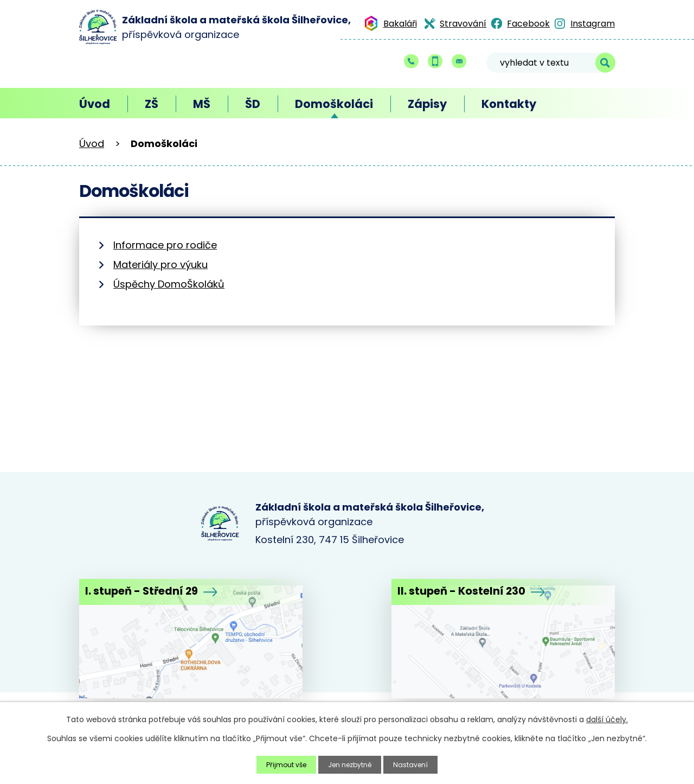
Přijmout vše (281, 764)
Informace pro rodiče (165, 245)
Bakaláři (400, 24)
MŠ (202, 104)
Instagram (593, 24)
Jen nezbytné (352, 764)
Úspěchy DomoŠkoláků (169, 284)
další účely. (607, 718)
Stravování (463, 24)
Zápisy (427, 104)
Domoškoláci (334, 104)
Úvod (95, 104)
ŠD (253, 104)
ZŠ (152, 104)
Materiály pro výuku (160, 264)
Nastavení (418, 764)
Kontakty (509, 104)
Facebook (528, 24)
